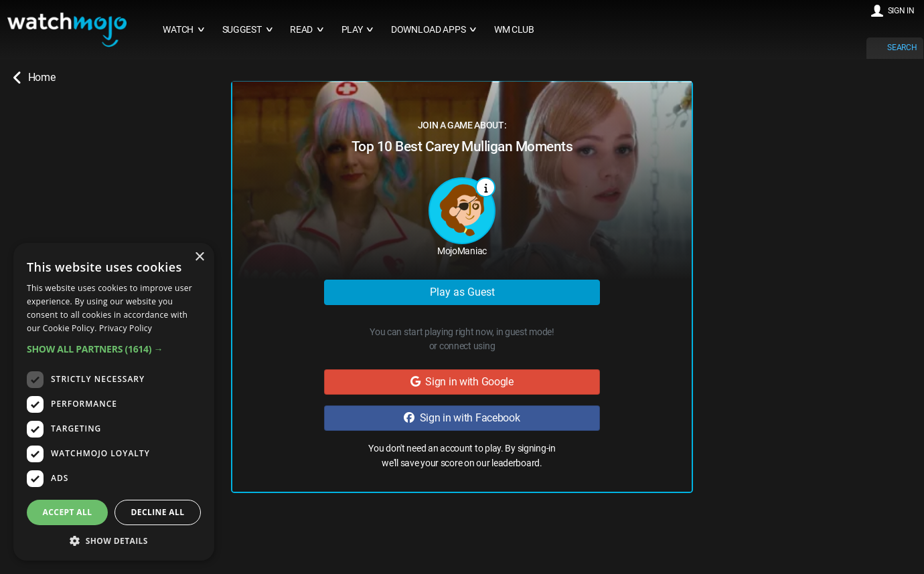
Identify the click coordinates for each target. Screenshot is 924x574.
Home (34, 78)
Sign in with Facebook (462, 418)
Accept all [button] (68, 512)
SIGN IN (901, 11)
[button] (114, 349)
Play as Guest (462, 292)
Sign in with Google (462, 382)
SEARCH (902, 47)
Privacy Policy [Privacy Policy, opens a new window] (126, 328)
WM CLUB (514, 30)
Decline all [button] (158, 512)
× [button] (199, 257)
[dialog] (114, 402)
